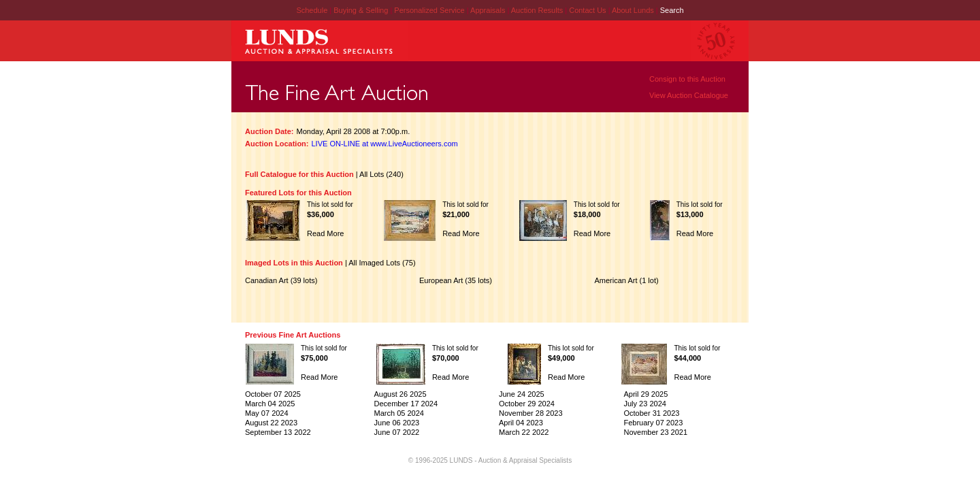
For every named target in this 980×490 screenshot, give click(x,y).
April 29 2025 (646, 394)
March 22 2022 (524, 432)
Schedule (312, 10)
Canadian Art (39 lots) (281, 280)
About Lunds (634, 10)
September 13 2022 (278, 432)
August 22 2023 (271, 423)
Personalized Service (430, 10)
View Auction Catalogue (689, 95)
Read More (325, 233)
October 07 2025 (273, 394)
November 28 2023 (531, 413)
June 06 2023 (397, 423)
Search (672, 10)
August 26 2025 (401, 394)
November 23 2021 (655, 432)
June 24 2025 (522, 394)
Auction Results (538, 10)
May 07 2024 (267, 413)
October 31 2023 (651, 413)
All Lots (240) (381, 174)
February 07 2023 (653, 423)
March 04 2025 (270, 404)
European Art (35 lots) (456, 280)
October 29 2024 (527, 404)
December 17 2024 (406, 404)
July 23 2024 (644, 404)
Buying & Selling (362, 10)
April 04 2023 (521, 423)
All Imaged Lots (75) (382, 263)
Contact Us (587, 10)
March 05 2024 (399, 413)
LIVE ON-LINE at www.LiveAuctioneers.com (385, 144)
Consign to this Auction (687, 79)
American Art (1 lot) (626, 280)
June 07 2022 (397, 432)
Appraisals (489, 10)
